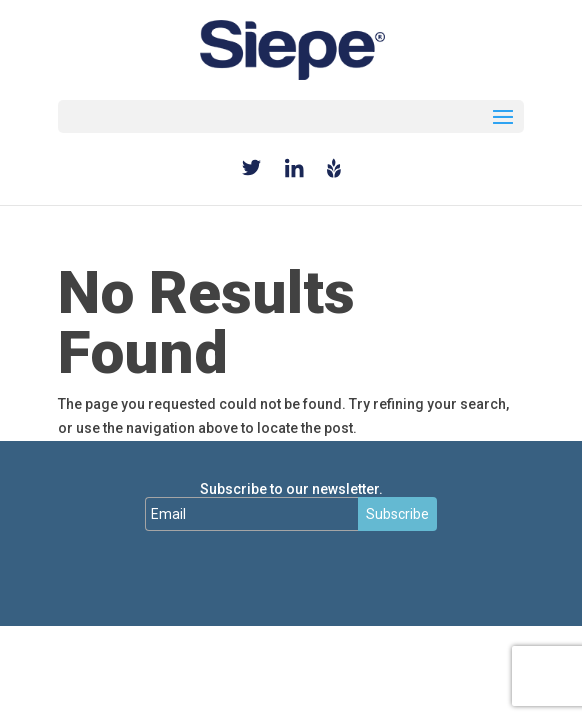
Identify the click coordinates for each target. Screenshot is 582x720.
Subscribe (397, 514)
